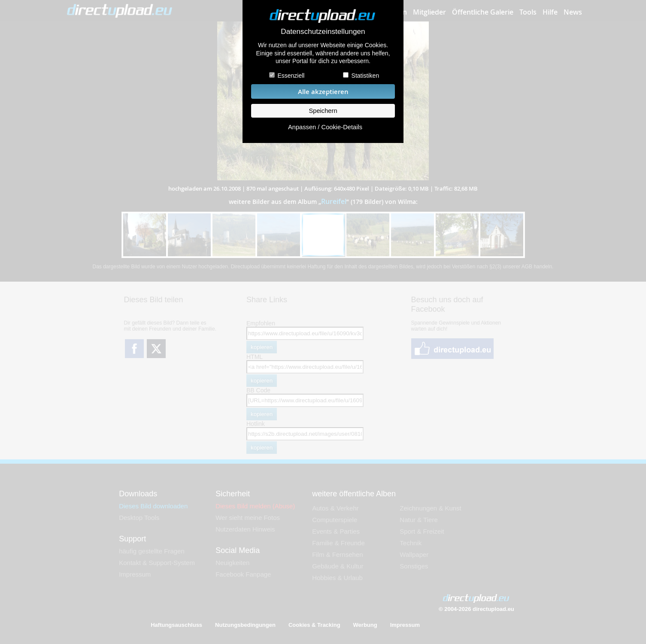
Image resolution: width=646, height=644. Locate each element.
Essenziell (291, 76)
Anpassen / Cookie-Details (325, 127)
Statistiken (365, 76)
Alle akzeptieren (323, 92)
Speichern (323, 111)
